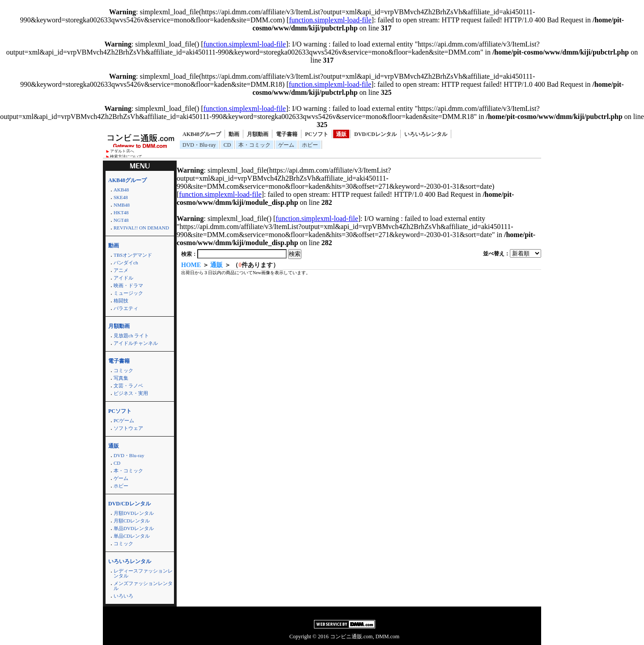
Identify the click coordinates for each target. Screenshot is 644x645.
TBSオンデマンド (133, 255)
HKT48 (121, 212)
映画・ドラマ (128, 285)
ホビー (310, 145)
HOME (191, 265)
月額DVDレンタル (134, 513)
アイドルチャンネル (136, 343)
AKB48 (121, 190)
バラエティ (126, 308)
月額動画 (258, 134)
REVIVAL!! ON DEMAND (141, 228)
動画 (234, 134)
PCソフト (317, 134)
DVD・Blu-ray (199, 145)
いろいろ (123, 596)
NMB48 (122, 205)
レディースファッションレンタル (143, 573)
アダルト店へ (122, 151)
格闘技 (121, 301)
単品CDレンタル (132, 536)
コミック (123, 370)
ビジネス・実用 (131, 393)
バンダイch (126, 263)
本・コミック (254, 145)
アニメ (121, 270)
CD (227, 145)
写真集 (121, 378)
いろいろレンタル (426, 134)
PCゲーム (124, 420)
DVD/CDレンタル (375, 134)
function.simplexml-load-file (330, 20)
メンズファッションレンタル (143, 586)
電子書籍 (287, 134)
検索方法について (126, 157)
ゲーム (286, 145)
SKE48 (121, 197)
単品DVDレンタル (134, 528)
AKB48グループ (202, 134)
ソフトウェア (128, 428)
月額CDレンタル (132, 521)
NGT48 (121, 220)
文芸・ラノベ (128, 386)
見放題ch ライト (131, 335)
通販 (341, 134)
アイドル (123, 278)
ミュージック (128, 293)
